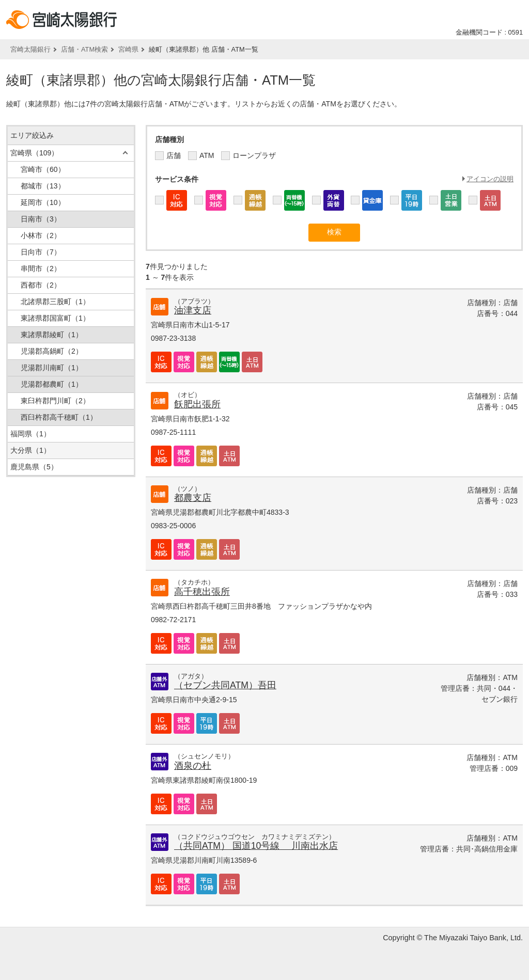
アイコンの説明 (490, 179)
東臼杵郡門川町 (55, 401)
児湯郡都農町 (52, 384)
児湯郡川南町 (52, 368)
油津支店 (193, 310)
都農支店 (193, 498)
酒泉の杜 (193, 766)
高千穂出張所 (202, 592)
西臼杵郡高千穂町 (59, 417)
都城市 (43, 186)
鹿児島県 (34, 467)
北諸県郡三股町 (55, 302)
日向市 (41, 252)
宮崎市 (43, 169)
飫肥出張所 (197, 404)
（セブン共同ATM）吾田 (225, 685)
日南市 (41, 219)
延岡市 (43, 202)
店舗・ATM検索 (84, 49)
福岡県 (30, 434)
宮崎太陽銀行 (30, 49)
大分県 (30, 450)
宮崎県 (128, 49)
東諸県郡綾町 (52, 335)
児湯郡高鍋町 (52, 351)
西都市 (41, 285)
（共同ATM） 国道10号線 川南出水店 (256, 846)
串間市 (41, 268)
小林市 (41, 235)
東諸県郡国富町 (55, 318)
